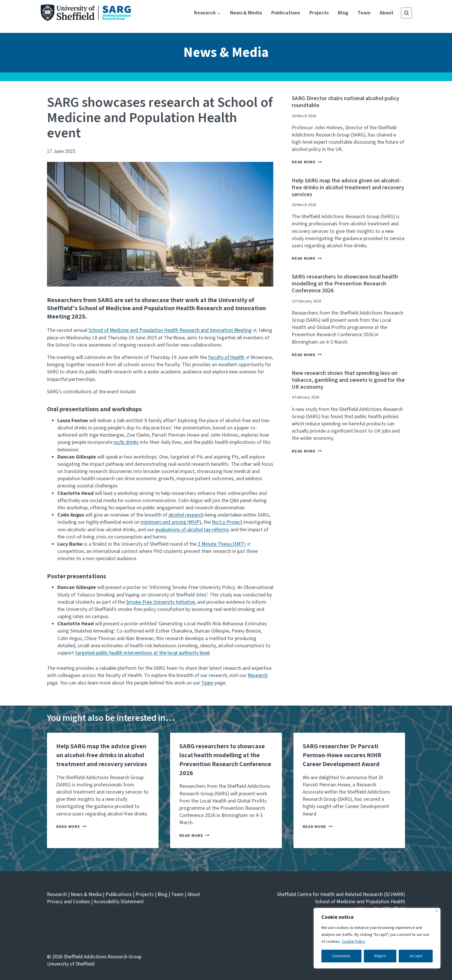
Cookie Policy (354, 942)
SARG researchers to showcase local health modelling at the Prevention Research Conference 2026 (345, 284)
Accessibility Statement (119, 902)
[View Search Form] (406, 13)
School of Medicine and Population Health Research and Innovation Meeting (172, 330)
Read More (307, 162)
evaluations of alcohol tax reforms (192, 530)
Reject (380, 956)
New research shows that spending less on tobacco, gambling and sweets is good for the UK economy (348, 380)
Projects (319, 13)
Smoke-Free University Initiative (160, 602)
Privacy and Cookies (68, 902)
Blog (343, 13)
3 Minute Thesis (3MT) (224, 544)
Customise (341, 956)
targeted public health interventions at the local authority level (142, 653)
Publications (286, 13)
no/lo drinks (126, 442)
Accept (416, 956)
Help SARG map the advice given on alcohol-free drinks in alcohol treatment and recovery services (348, 188)
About (387, 13)
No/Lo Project (227, 522)
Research (258, 675)
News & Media (246, 13)
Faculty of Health (229, 357)
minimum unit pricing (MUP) (171, 522)
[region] (377, 938)
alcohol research (186, 515)
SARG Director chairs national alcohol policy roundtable (345, 102)
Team (364, 13)
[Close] (437, 911)
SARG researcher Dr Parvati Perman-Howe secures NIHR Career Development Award (342, 755)
